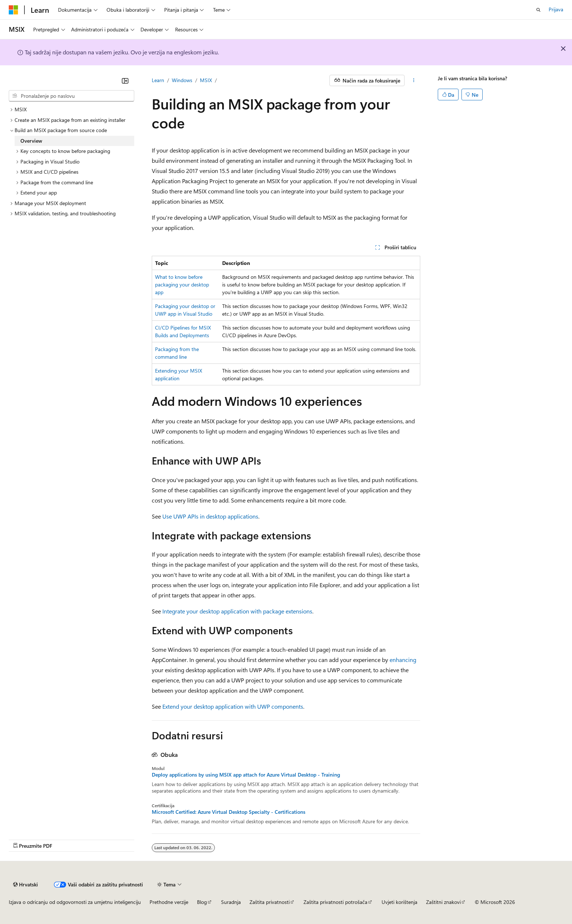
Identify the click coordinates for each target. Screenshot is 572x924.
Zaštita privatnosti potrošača (335, 902)
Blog (202, 902)
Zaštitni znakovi (443, 902)
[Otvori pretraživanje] (538, 10)
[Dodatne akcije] (414, 81)
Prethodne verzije (169, 902)
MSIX (206, 80)
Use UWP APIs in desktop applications (210, 516)
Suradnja (231, 902)
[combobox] (71, 96)
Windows (182, 80)
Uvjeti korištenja (399, 902)
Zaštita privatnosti (270, 902)
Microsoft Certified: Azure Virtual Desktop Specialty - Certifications (229, 812)
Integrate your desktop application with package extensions (237, 611)
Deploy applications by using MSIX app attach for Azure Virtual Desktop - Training (246, 775)
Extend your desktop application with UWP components (233, 706)
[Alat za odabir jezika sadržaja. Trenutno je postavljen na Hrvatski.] (26, 885)
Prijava (556, 9)
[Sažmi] (125, 81)
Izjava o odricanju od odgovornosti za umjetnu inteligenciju (75, 902)
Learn (158, 80)
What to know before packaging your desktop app (182, 284)
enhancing (403, 660)
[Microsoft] (13, 10)
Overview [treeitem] (31, 141)
